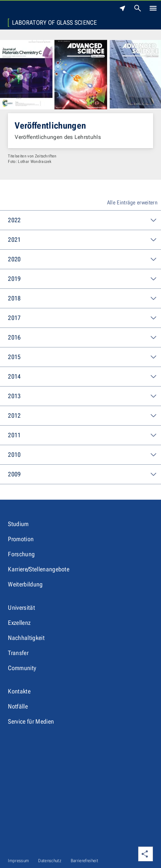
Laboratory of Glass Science (54, 23)
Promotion (21, 539)
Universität (21, 608)
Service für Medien (31, 721)
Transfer (18, 653)
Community (22, 668)
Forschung (21, 554)
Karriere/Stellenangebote (39, 569)
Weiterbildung (25, 584)
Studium (18, 524)
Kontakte (19, 691)
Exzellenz (19, 623)
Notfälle (18, 706)
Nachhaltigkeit (26, 638)
